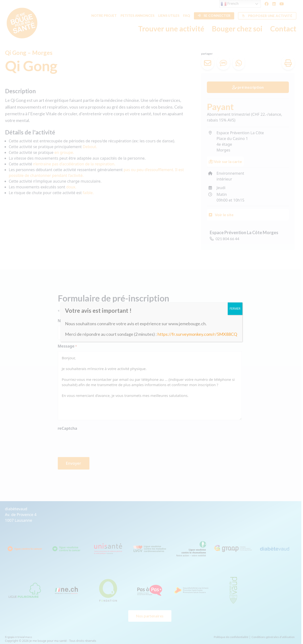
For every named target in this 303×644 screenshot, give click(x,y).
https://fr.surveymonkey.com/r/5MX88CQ (197, 334)
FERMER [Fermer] (235, 309)
